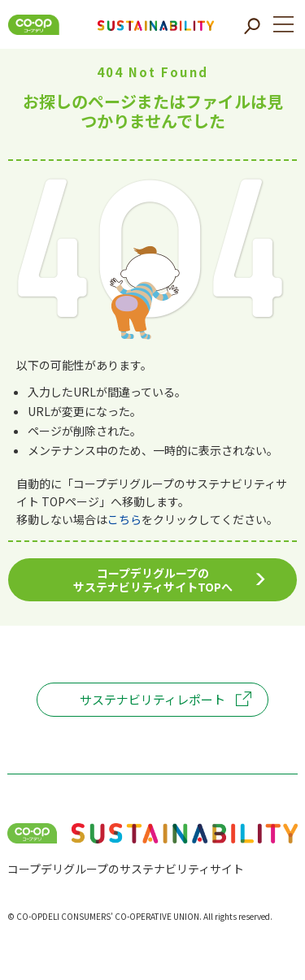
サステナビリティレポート (152, 699)
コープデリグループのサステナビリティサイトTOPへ (153, 580)
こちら (124, 519)
